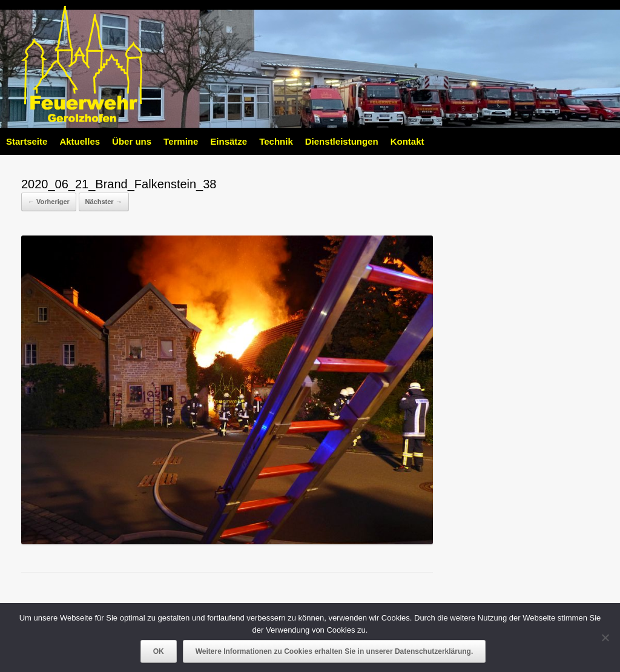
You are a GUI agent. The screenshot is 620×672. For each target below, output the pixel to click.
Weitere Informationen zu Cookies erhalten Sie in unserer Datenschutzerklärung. (335, 651)
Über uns (132, 141)
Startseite (27, 141)
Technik (276, 141)
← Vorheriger (49, 202)
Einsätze (229, 141)
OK (159, 651)
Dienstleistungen (342, 141)
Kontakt (407, 141)
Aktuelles (80, 141)
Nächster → (104, 202)
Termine (181, 141)
